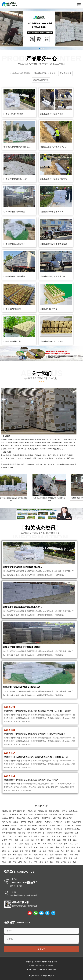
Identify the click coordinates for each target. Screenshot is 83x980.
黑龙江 (37, 836)
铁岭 (52, 862)
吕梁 (52, 855)
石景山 (21, 844)
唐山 (22, 851)
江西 (64, 836)
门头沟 (33, 844)
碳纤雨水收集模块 (9, 833)
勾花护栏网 (76, 822)
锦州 (25, 862)
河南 (43, 836)
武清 (62, 847)
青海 (16, 840)
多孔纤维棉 (58, 829)
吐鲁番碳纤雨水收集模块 (14, 212)
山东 (22, 840)
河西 (20, 847)
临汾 (47, 855)
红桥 (36, 847)
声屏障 (31, 822)
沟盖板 (16, 822)
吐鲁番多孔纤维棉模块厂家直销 (54, 179)
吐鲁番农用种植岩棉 (12, 341)
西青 (47, 847)
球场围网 (6, 825)
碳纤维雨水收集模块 (72, 829)
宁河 (78, 847)
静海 (4, 851)
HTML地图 (52, 969)
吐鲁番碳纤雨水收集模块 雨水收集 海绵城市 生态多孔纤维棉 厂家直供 (38, 711)
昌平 (55, 844)
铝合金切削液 (54, 811)
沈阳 (65, 858)
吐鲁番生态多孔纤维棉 (13, 114)
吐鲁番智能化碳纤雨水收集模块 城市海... (23, 567)
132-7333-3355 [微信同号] (24, 882)
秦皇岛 (28, 851)
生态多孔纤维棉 (46, 829)
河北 (31, 836)
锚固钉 (52, 825)
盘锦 (47, 862)
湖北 (48, 836)
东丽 (41, 847)
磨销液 (64, 811)
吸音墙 (14, 825)
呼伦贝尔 (20, 858)
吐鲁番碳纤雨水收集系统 (14, 276)
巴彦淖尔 (28, 858)
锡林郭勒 (51, 858)
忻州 (41, 855)
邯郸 (34, 851)
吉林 (69, 836)
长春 (69, 862)
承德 (57, 851)
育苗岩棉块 (69, 833)
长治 (15, 855)
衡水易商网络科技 (47, 976)
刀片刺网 (22, 825)
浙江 (69, 840)
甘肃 (4, 836)
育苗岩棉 (22, 833)
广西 (15, 836)
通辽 (4, 858)
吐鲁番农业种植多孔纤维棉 (52, 341)
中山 (76, 858)
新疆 (54, 840)
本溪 (15, 862)
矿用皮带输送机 (69, 815)
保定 (45, 851)
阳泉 (9, 855)
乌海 (71, 855)
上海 (27, 840)
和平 (9, 847)
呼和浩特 (59, 855)
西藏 (59, 840)
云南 (64, 840)
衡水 (73, 851)
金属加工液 (73, 811)
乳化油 (5, 815)
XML (35, 969)
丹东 (20, 862)
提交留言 (42, 949)
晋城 (20, 855)
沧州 (62, 851)
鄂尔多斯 (11, 858)
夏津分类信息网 (41, 815)
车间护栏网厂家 (8, 818)
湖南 (54, 836)
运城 (36, 855)
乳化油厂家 (43, 811)
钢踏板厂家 (57, 818)
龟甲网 (23, 822)
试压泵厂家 (32, 811)
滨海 (73, 847)
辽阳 (41, 862)
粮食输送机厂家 (33, 818)
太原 (78, 851)
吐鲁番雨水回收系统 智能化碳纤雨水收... (23, 687)
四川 (43, 840)
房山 (39, 844)
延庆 (4, 847)
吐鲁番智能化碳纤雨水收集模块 (54, 244)
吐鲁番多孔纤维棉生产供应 (52, 114)
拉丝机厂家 (7, 811)
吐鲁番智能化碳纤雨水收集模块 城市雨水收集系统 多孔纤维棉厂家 (36, 757)
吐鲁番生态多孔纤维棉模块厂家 (54, 147)
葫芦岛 (63, 862)
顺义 (50, 844)
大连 (70, 858)
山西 (32, 840)
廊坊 (68, 851)
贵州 (20, 836)
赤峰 (76, 855)
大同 (4, 855)
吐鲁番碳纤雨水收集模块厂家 (53, 276)
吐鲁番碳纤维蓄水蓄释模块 (52, 212)
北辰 (57, 847)
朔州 (25, 855)
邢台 (39, 851)
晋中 (31, 855)
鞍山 (4, 862)
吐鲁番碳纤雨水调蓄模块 (14, 244)
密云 (76, 844)
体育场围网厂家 (19, 811)
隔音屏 (67, 822)
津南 (52, 847)
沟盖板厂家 (43, 825)
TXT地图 (42, 969)
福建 (76, 833)
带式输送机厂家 (55, 815)
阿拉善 (59, 858)
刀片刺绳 (48, 822)
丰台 (15, 844)
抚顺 (9, 862)
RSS (29, 969)
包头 (66, 855)
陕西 (38, 840)
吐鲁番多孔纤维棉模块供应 (15, 179)
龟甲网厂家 (7, 822)
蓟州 (9, 851)
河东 (15, 847)
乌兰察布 (37, 858)
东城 (75, 840)
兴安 (44, 858)
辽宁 (75, 836)
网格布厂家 (21, 818)
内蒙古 (5, 840)
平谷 (71, 844)
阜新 (36, 862)
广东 (9, 836)
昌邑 (75, 862)
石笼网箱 (39, 822)
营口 (31, 862)
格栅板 (5, 829)
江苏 (59, 836)
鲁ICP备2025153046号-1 (45, 966)
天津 (48, 840)
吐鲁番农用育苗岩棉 (49, 309)
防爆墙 (27, 829)
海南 (25, 836)
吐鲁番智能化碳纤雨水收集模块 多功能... (23, 647)
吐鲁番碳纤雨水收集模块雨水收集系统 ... (23, 607)
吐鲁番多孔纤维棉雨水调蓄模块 (17, 147)
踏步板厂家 (68, 818)
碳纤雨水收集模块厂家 (36, 833)
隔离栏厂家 (46, 818)
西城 (4, 844)
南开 (25, 847)
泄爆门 (20, 829)
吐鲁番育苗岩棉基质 (12, 309)
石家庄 (15, 851)
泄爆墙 (12, 829)
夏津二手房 (28, 815)
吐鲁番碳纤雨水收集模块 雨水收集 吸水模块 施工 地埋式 (31, 780)
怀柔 (66, 844)
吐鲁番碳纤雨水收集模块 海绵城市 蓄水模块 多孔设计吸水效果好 (35, 734)
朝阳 (9, 844)
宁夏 (11, 840)
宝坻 (68, 847)
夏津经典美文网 (16, 815)
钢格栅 (78, 825)
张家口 (51, 851)
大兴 (61, 844)
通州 (45, 844)
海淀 (27, 844)
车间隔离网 (58, 822)
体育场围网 (32, 825)
